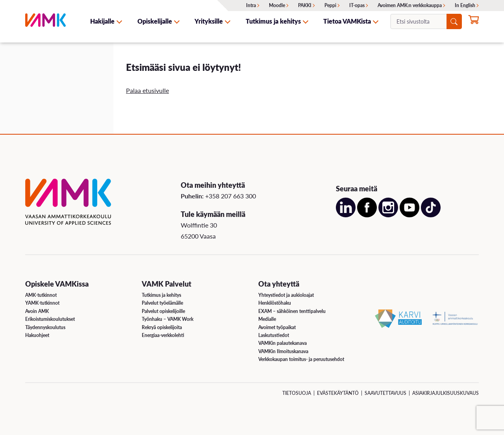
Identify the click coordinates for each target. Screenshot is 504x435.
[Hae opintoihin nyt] (474, 22)
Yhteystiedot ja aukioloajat (286, 295)
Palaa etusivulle (147, 90)
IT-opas (357, 5)
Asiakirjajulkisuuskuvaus (446, 393)
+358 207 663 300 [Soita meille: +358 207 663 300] (231, 196)
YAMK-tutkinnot (42, 303)
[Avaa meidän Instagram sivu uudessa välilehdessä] (388, 215)
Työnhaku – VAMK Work (168, 319)
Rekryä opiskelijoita (162, 327)
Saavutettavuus (385, 393)
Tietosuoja (297, 393)
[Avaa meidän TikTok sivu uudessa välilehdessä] (431, 215)
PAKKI (305, 5)
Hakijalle (102, 21)
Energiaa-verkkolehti (163, 335)
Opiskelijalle (155, 21)
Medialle (267, 319)
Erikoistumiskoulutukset (50, 319)
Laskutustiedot (274, 335)
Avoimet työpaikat (277, 327)
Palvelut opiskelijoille (163, 311)
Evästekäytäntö (338, 393)
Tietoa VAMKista (347, 21)
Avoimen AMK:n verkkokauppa (410, 5)
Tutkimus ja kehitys (273, 21)
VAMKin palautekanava (283, 343)
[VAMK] (45, 21)
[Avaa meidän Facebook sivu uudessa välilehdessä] (367, 215)
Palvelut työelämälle (162, 303)
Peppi (330, 5)
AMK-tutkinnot (41, 295)
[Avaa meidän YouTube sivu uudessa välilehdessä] (409, 215)
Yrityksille (209, 21)
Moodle (277, 5)
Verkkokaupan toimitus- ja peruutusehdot (301, 359)
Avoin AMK (37, 311)
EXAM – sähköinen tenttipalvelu (292, 311)
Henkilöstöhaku (275, 303)
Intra (251, 5)
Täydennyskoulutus (45, 327)
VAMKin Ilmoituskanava (283, 351)
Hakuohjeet (37, 335)
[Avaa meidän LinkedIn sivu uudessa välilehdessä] (346, 215)
